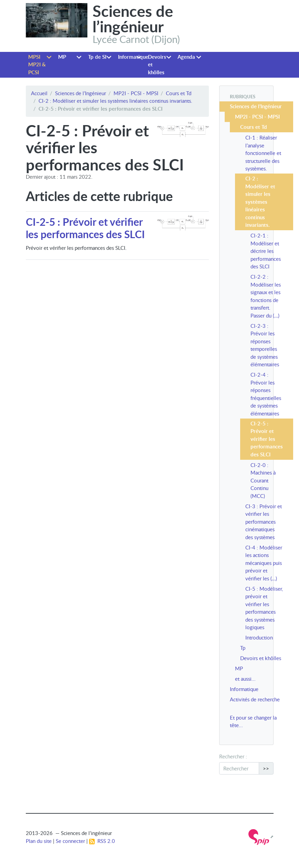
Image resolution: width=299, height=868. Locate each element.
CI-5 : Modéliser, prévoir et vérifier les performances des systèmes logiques (264, 608)
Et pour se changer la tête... (253, 721)
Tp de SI (97, 57)
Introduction (259, 637)
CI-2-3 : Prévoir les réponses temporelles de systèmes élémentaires (265, 345)
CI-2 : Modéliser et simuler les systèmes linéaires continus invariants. (115, 101)
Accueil (39, 93)
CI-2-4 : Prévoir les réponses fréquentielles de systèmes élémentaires (266, 394)
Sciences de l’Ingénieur (81, 93)
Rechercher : (233, 756)
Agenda (186, 57)
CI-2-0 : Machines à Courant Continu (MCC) (263, 480)
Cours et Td (179, 93)
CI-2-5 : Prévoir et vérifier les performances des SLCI (85, 228)
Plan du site (39, 841)
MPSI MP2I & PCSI (37, 65)
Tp (243, 648)
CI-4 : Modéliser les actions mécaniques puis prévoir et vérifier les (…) (264, 563)
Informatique (132, 57)
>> (266, 768)
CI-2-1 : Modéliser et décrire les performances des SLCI (266, 251)
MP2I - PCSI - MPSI (136, 93)
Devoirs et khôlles (157, 65)
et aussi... (245, 679)
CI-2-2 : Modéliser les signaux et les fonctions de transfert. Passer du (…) (266, 296)
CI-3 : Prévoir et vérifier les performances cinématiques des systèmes (264, 522)
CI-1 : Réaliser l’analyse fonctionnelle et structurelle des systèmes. (263, 153)
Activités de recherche (255, 699)
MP (62, 57)
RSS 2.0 (102, 841)
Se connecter (70, 841)
